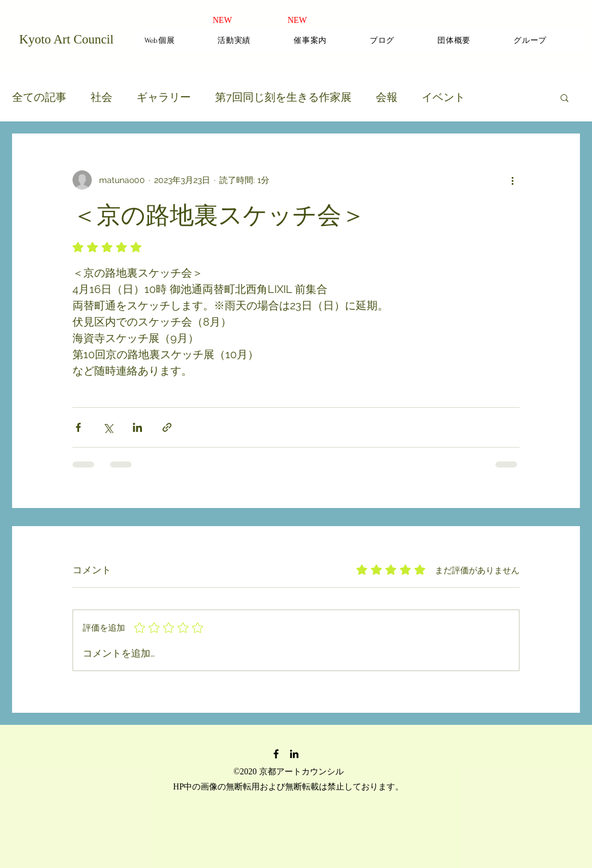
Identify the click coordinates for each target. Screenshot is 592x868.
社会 (101, 97)
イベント (443, 97)
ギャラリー (164, 97)
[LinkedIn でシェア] (137, 427)
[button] (565, 97)
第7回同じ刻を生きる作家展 (283, 97)
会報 (387, 97)
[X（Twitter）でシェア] (108, 427)
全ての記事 (39, 97)
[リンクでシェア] (167, 427)
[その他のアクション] (512, 180)
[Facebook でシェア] (78, 427)
